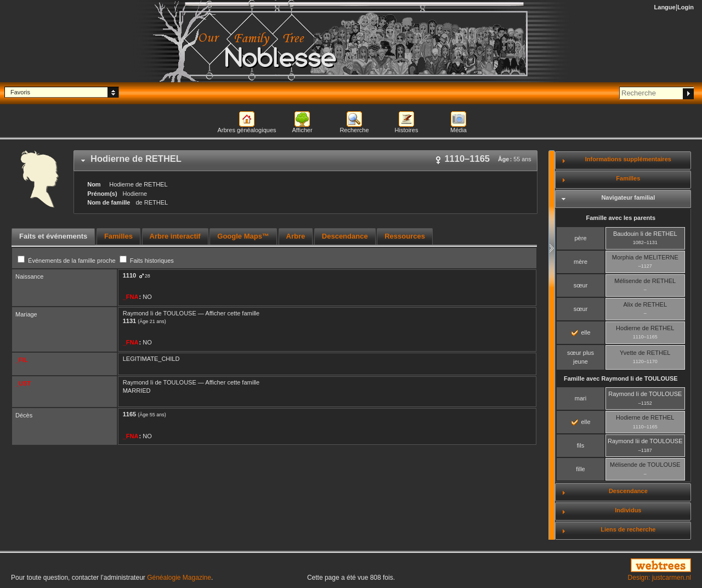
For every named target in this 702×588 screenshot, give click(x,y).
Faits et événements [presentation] (53, 236)
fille (581, 469)
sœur (581, 285)
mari (581, 398)
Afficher (302, 130)
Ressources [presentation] (405, 236)
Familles (628, 178)
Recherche (354, 130)
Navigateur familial (628, 197)
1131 (129, 321)
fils (581, 445)
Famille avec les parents (621, 218)
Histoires (407, 130)
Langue (665, 7)
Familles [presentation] (118, 236)
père (580, 238)
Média (458, 130)
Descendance (628, 491)
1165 (129, 414)
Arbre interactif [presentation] (175, 236)
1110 (129, 275)
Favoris (20, 92)
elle (581, 332)
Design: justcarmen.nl (659, 578)
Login (686, 7)
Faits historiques (147, 261)
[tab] (305, 161)
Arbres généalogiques (247, 130)
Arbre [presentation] (296, 236)
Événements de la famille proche (67, 261)
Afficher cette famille (232, 313)
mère (581, 262)
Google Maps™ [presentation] (243, 236)
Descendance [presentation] (345, 236)
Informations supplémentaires (628, 159)
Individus (628, 510)
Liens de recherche (628, 529)
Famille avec (621, 378)
